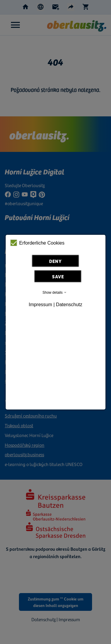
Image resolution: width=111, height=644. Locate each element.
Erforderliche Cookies (37, 243)
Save (58, 276)
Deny (55, 261)
